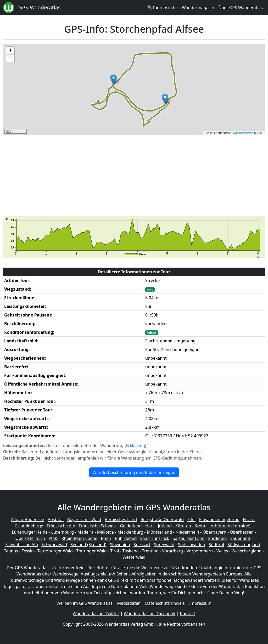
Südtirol (216, 545)
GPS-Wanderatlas (40, 7)
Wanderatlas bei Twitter (96, 614)
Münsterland (159, 532)
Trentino (150, 551)
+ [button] (10, 51)
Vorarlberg (172, 551)
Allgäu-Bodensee (28, 519)
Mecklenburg (130, 532)
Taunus (11, 551)
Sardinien (218, 538)
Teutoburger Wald (55, 551)
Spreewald (164, 545)
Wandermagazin (198, 8)
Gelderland (131, 526)
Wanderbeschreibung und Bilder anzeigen (134, 472)
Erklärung (135, 445)
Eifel (192, 519)
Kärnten (183, 526)
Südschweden (192, 545)
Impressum (200, 603)
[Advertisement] (134, 176)
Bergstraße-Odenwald (162, 519)
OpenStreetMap (243, 133)
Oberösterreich (30, 538)
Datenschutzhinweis (165, 603)
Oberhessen (242, 532)
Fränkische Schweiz (98, 526)
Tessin (28, 551)
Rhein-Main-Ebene (79, 538)
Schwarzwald (54, 545)
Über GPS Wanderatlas (241, 8)
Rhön (106, 538)
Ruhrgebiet (126, 538)
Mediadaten (129, 603)
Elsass (249, 519)
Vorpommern (200, 551)
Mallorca (105, 532)
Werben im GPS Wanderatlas (85, 603)
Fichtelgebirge (29, 526)
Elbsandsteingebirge (219, 519)
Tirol (115, 551)
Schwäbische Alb (21, 545)
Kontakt (188, 614)
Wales (222, 551)
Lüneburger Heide (30, 532)
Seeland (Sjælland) (88, 545)
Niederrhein (187, 532)
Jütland (165, 526)
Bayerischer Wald (84, 519)
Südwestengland (244, 545)
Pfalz (53, 538)
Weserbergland (247, 551)
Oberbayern (214, 532)
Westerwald (134, 557)
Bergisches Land (121, 519)
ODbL (259, 133)
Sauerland (240, 538)
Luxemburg (63, 532)
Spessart (142, 545)
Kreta (200, 526)
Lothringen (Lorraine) (230, 526)
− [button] (10, 59)
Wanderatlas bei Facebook (150, 614)
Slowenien (120, 545)
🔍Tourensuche (162, 8)
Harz (150, 526)
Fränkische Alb (61, 526)
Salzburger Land (189, 538)
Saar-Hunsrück (155, 538)
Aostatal (56, 519)
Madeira (85, 532)
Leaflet (209, 133)
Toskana (131, 551)
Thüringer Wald (91, 551)
